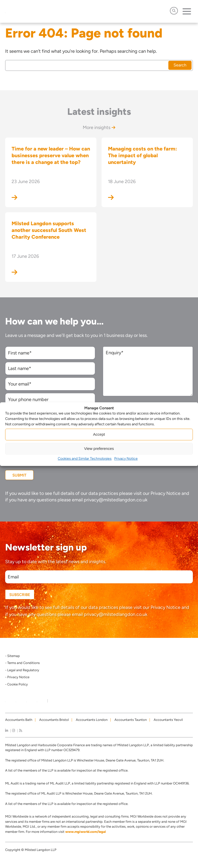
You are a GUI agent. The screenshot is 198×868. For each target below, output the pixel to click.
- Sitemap (13, 656)
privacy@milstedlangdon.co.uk (116, 500)
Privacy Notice (126, 459)
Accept (99, 434)
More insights (99, 127)
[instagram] (14, 731)
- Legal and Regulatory (22, 670)
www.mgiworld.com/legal (85, 832)
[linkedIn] (7, 731)
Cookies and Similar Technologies (85, 459)
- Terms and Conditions (22, 663)
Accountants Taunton (131, 720)
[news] (20, 731)
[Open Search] (174, 11)
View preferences (99, 448)
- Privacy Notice (17, 677)
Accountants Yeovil (168, 720)
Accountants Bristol (54, 720)
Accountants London (92, 720)
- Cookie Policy (16, 684)
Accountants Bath (19, 720)
